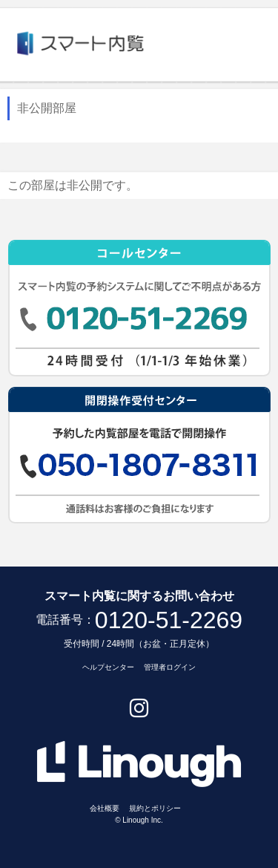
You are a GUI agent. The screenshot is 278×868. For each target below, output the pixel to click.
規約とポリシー (155, 808)
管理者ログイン (170, 667)
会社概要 (105, 808)
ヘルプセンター (108, 667)
